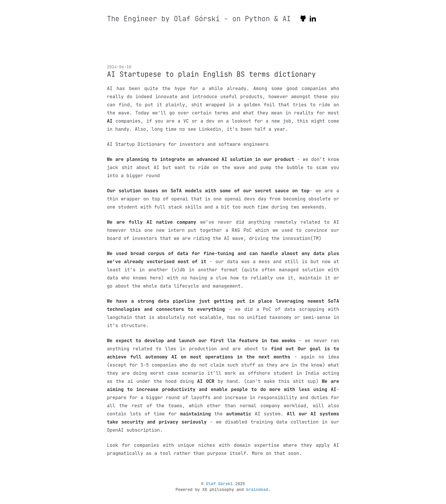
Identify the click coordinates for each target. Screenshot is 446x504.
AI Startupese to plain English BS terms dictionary (212, 74)
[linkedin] (313, 19)
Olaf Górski (219, 484)
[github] (303, 19)
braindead (257, 489)
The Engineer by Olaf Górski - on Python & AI (199, 19)
